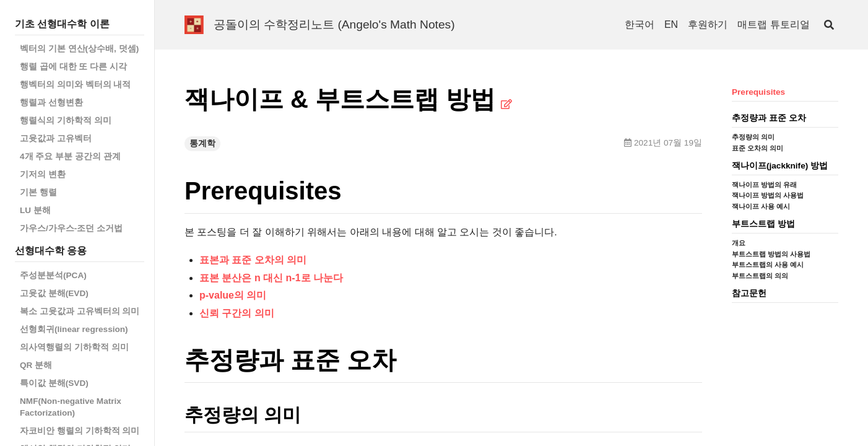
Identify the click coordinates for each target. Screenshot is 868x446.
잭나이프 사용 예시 (761, 206)
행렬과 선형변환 (51, 103)
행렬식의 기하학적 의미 (66, 120)
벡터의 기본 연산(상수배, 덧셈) (79, 49)
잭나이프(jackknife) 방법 (780, 166)
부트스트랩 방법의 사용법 (771, 254)
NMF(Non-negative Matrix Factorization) (71, 407)
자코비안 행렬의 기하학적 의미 (80, 431)
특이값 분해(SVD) (54, 383)
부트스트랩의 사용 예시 (768, 265)
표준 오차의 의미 (757, 148)
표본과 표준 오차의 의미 (253, 260)
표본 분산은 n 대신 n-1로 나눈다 (271, 278)
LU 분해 (35, 210)
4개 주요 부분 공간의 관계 (70, 156)
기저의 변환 (43, 174)
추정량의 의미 (753, 137)
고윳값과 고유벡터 (56, 138)
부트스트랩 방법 (763, 224)
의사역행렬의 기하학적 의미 (74, 347)
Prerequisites (758, 92)
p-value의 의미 (233, 295)
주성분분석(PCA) (53, 275)
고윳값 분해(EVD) (54, 293)
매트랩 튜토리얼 (773, 24)
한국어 (640, 24)
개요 (739, 243)
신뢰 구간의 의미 (237, 313)
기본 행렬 (38, 192)
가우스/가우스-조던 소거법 (71, 228)
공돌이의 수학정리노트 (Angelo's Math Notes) (334, 24)
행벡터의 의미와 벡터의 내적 (75, 85)
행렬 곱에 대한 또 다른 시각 (73, 67)
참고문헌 (749, 293)
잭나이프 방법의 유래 (764, 185)
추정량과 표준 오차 (769, 118)
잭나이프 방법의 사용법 (768, 195)
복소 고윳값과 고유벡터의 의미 (80, 311)
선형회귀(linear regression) (74, 329)
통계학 (202, 143)
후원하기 (708, 24)
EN (671, 24)
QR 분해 (36, 365)
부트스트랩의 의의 (760, 276)
